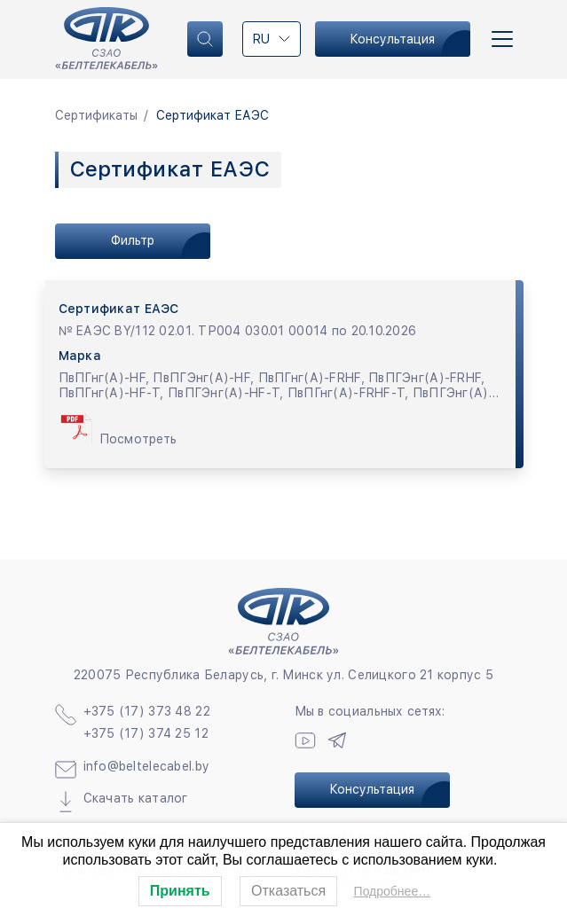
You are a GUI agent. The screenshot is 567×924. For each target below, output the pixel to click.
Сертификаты (96, 115)
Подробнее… (393, 891)
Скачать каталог (136, 798)
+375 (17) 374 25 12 (146, 733)
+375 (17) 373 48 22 (147, 711)
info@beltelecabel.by (147, 766)
